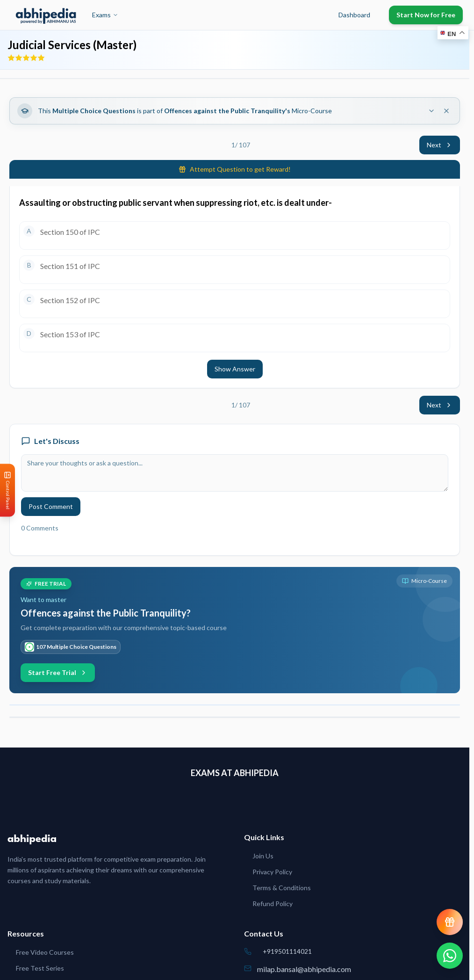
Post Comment (51, 506)
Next (440, 145)
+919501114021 (287, 951)
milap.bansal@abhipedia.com (304, 969)
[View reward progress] (450, 922)
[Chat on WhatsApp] (450, 956)
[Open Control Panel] (7, 490)
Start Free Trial (58, 672)
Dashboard (354, 15)
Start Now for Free (426, 15)
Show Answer (235, 369)
